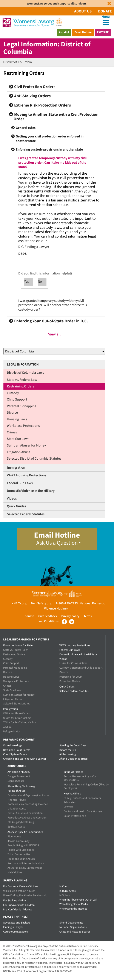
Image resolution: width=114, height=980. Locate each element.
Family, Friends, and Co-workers (82, 798)
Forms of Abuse (16, 791)
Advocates (70, 802)
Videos (12, 498)
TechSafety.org (41, 603)
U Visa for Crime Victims (17, 718)
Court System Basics (15, 754)
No (40, 282)
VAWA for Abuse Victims (17, 713)
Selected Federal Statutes (26, 514)
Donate (105, 11)
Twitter (72, 622)
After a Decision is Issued (73, 759)
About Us (83, 11)
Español (64, 32)
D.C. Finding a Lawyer (34, 247)
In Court (64, 886)
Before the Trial (68, 750)
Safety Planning (15, 881)
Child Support (17, 399)
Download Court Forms (17, 750)
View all (54, 334)
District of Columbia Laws (25, 373)
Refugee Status (12, 732)
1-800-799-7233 (67, 603)
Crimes (12, 432)
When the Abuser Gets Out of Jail (78, 900)
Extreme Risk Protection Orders (40, 105)
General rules (26, 128)
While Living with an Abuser (19, 891)
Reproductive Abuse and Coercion (27, 818)
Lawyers (68, 807)
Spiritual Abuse (16, 827)
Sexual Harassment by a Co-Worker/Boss (80, 778)
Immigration (16, 468)
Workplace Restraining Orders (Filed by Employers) (86, 786)
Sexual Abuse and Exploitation (25, 813)
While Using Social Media (74, 904)
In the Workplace (73, 772)
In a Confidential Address (18, 910)
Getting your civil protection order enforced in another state (50, 139)
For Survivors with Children (19, 905)
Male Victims (15, 872)
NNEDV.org (19, 603)
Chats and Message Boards (75, 932)
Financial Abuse (17, 800)
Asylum (7, 727)
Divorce (12, 413)
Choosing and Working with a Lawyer (25, 759)
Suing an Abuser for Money (26, 445)
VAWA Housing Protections (27, 475)
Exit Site (103, 32)
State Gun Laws (18, 439)
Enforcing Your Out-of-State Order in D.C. (49, 321)
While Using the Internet (73, 909)
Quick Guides (16, 506)
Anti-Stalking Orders (30, 96)
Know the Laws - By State (18, 645)
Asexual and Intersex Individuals (26, 863)
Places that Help (16, 917)
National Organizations (73, 927)
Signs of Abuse (16, 781)
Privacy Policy (70, 616)
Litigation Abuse (19, 452)
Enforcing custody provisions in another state (49, 149)
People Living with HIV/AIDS (23, 845)
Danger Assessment (19, 776)
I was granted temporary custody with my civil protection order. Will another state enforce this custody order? (53, 305)
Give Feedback (48, 616)
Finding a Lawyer (13, 927)
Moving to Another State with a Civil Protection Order (54, 117)
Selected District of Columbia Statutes (34, 459)
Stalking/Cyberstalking (21, 822)
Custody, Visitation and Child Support (81, 668)
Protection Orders (70, 681)
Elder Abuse (14, 837)
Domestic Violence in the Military (31, 491)
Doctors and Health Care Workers (83, 811)
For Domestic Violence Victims (21, 886)
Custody (13, 393)
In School (65, 895)
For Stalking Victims (15, 901)
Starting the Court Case (73, 745)
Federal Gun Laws (20, 483)
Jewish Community (18, 841)
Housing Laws (17, 419)
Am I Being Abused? (19, 772)
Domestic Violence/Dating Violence (28, 804)
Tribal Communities (19, 854)
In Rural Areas (67, 891)
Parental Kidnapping (22, 406)
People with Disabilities (21, 850)
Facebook (64, 622)
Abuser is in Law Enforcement (25, 868)
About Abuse (17, 766)
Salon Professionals (75, 816)
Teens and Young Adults (21, 859)
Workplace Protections (23, 426)
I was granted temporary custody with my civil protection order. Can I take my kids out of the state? (52, 163)
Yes (26, 282)
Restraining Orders (21, 386)
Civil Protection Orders (32, 87)
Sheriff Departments (71, 923)
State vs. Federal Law (22, 380)
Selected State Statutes (16, 704)
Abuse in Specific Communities (25, 832)
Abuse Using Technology (22, 786)
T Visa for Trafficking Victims (20, 722)
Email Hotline (83, 32)
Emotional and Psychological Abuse (28, 795)
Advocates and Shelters (17, 923)
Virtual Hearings (13, 745)
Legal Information (23, 364)
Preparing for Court (71, 677)
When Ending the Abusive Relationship (25, 895)
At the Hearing (68, 754)
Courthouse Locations (16, 932)
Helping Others (72, 794)
